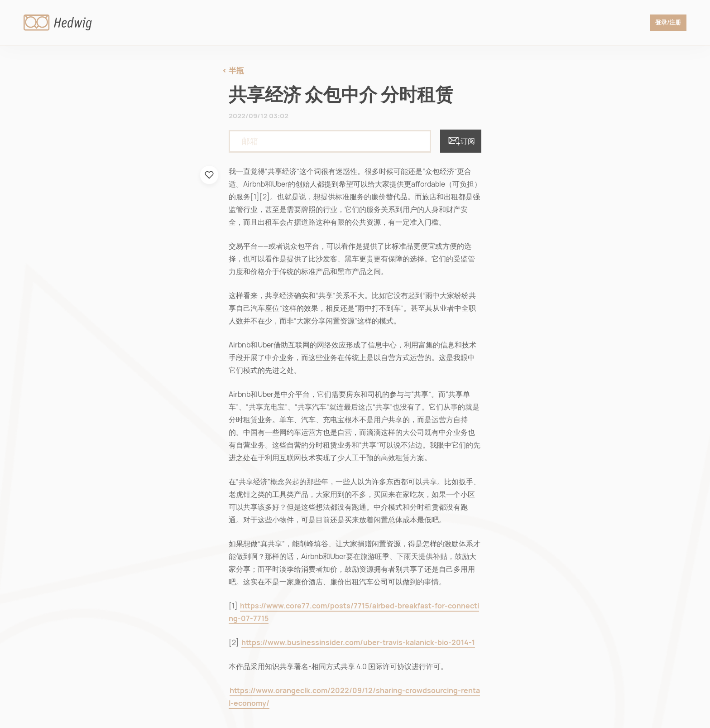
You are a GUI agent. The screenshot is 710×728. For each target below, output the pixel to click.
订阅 (461, 141)
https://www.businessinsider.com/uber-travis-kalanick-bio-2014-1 (358, 643)
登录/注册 (666, 23)
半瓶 (236, 71)
